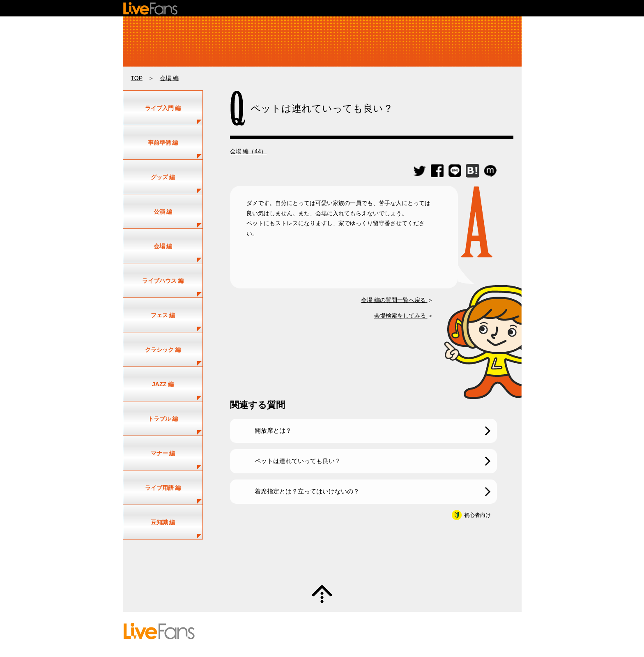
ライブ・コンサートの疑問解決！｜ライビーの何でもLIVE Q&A (322, 41)
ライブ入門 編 (163, 108)
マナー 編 (163, 453)
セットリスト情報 (228, 624)
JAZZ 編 (163, 384)
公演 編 (163, 212)
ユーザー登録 (316, 624)
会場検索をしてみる (401, 316)
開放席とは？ (273, 430)
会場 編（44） (248, 151)
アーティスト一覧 (275, 624)
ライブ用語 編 (163, 488)
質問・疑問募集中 (322, 562)
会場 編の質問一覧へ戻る (394, 300)
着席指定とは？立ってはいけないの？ (307, 491)
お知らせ (469, 631)
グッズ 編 (163, 177)
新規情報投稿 (353, 624)
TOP (137, 78)
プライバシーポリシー (401, 631)
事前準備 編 (163, 143)
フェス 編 (163, 315)
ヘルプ (299, 631)
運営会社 (443, 631)
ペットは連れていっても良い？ (298, 461)
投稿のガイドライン (262, 631)
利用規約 (360, 631)
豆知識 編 (163, 522)
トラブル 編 (163, 419)
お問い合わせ (328, 631)
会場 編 (169, 78)
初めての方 (221, 631)
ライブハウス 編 (163, 281)
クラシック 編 (163, 350)
